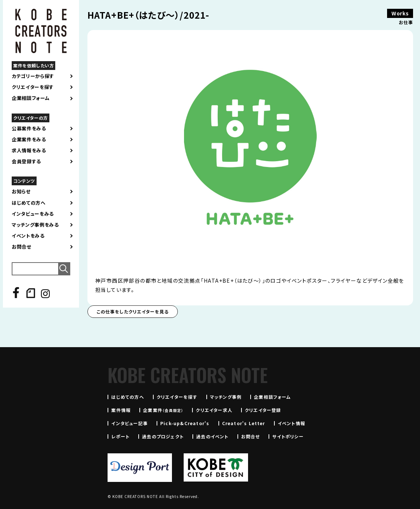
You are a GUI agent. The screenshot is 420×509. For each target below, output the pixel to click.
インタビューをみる (33, 214)
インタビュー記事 (130, 423)
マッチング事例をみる (35, 225)
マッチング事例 (226, 397)
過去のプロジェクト (163, 436)
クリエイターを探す (33, 87)
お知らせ (21, 192)
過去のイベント (212, 436)
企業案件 (163, 410)
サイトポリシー (288, 436)
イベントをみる (28, 236)
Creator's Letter (244, 423)
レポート (120, 436)
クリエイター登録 (263, 410)
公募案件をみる (29, 129)
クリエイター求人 (214, 410)
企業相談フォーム (31, 98)
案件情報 (121, 410)
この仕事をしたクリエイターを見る (133, 311)
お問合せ (22, 247)
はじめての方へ (29, 203)
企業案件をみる (29, 140)
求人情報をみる (29, 151)
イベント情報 (291, 423)
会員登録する (26, 161)
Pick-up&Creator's (185, 423)
